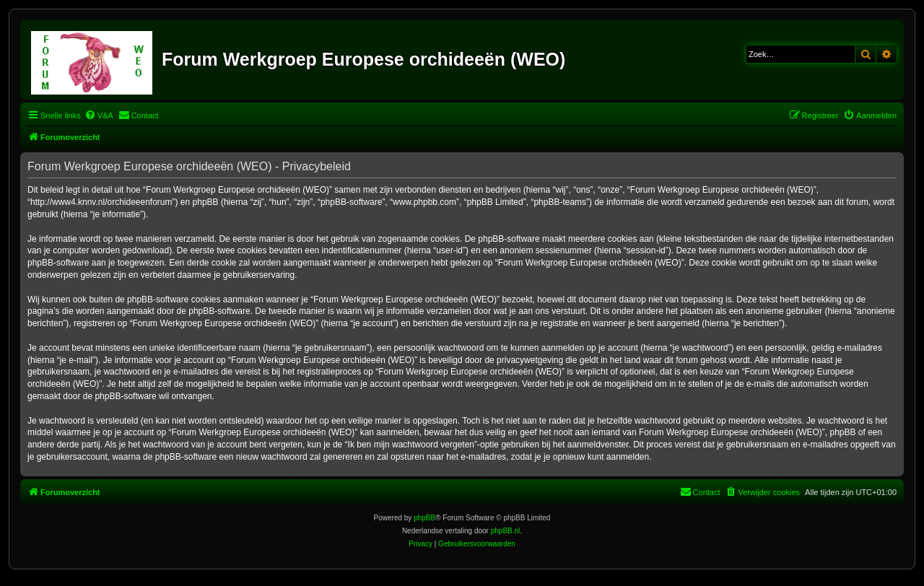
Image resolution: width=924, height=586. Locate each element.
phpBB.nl (506, 531)
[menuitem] (99, 115)
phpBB (424, 518)
